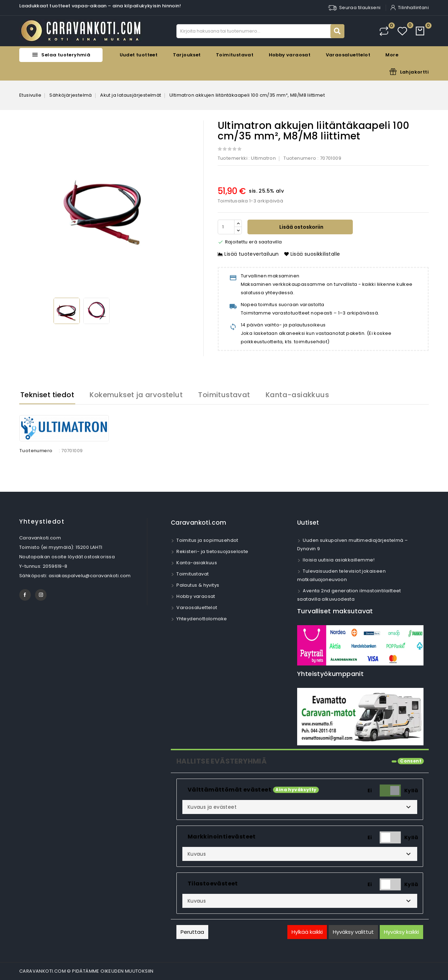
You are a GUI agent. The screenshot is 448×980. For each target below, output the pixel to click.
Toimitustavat (235, 55)
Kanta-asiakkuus (196, 563)
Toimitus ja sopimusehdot (207, 540)
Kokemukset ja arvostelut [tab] (136, 395)
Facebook (25, 595)
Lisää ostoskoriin (301, 227)
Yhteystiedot (42, 522)
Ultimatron (263, 158)
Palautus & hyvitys (197, 585)
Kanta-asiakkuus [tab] (297, 395)
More (392, 55)
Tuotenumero (300, 158)
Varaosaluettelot (348, 55)
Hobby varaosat (290, 55)
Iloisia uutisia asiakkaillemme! (338, 560)
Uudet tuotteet (139, 55)
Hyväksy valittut (353, 932)
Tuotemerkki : (234, 158)
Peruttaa (192, 932)
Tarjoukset (187, 55)
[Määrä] (226, 227)
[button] (300, 807)
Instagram (41, 595)
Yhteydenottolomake (201, 619)
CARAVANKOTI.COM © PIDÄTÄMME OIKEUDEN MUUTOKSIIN (86, 971)
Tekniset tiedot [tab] (47, 395)
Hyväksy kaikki (401, 932)
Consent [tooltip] (411, 761)
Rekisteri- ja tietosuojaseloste (212, 551)
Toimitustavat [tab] (224, 395)
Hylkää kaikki (307, 932)
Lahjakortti (414, 72)
